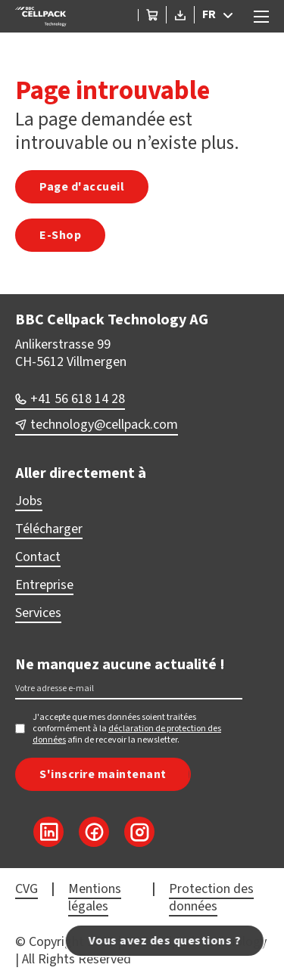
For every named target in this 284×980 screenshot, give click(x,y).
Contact (38, 557)
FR (209, 14)
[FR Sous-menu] (232, 15)
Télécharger (49, 529)
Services (38, 613)
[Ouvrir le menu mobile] (261, 17)
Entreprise (44, 585)
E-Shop (60, 235)
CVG (27, 889)
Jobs (29, 501)
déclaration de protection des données (127, 734)
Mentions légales (95, 898)
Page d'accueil (82, 187)
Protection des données (211, 898)
